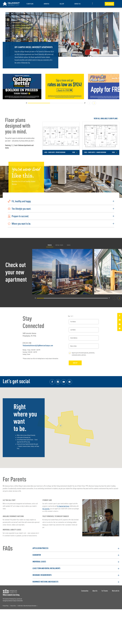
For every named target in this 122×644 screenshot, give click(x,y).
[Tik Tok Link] (120, 329)
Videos (69, 245)
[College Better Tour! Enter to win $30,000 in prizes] (22, 87)
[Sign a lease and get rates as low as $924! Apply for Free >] (65, 87)
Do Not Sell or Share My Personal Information (27, 606)
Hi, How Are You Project (63, 506)
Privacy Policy (6, 606)
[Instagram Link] (120, 320)
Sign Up (75, 363)
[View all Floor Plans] (81, 119)
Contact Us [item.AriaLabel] (77, 4)
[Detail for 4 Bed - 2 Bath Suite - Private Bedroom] (61, 138)
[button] (61, 201)
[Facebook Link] (120, 316)
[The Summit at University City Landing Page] (11, 4)
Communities (85, 591)
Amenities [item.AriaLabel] (47, 4)
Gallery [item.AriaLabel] (62, 4)
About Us (95, 591)
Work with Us (116, 591)
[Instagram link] (58, 382)
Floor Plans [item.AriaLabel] (30, 4)
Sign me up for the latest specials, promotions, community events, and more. (83, 354)
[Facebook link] (52, 382)
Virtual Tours (59, 245)
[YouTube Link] (120, 325)
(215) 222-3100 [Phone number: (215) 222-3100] (27, 343)
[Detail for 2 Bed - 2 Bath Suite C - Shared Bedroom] (101, 138)
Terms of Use (13, 606)
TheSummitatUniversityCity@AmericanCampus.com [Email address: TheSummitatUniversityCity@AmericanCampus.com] (38, 345)
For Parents (105, 591)
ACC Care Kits (46, 509)
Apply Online (109, 4)
